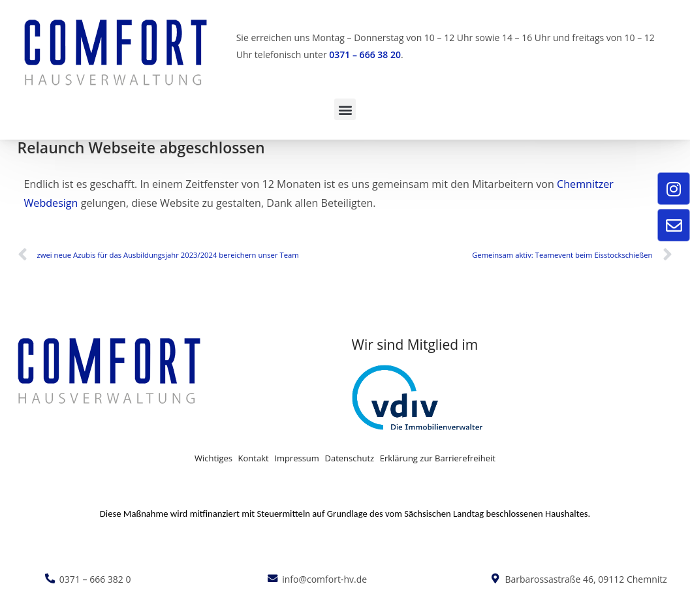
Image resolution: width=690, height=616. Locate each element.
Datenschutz (349, 458)
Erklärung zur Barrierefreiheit (438, 458)
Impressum (297, 458)
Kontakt (254, 458)
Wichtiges (213, 458)
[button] (345, 109)
